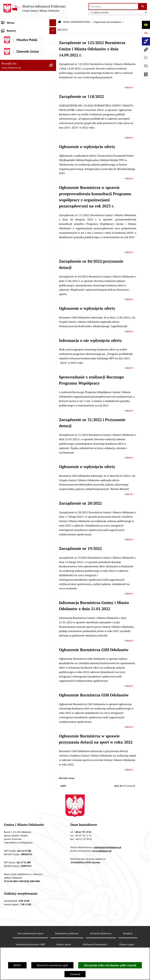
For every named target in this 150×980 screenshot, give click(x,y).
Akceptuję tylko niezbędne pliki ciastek (110, 965)
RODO (17, 965)
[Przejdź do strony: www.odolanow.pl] (146, 50)
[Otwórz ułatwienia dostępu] (146, 25)
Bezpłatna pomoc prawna (17, 466)
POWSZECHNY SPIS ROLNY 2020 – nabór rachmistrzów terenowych (23, 482)
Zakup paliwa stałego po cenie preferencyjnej (19, 439)
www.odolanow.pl (102, 851)
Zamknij (75, 974)
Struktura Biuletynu (101, 933)
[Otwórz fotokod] (146, 74)
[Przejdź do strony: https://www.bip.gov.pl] (146, 33)
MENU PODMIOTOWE (15, 30)
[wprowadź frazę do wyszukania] (114, 7)
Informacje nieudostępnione (19, 419)
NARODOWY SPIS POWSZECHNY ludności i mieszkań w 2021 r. (22, 493)
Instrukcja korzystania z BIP (30, 944)
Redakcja (128, 933)
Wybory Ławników (12, 502)
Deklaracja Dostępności (95, 944)
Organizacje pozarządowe (107, 22)
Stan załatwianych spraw (31, 933)
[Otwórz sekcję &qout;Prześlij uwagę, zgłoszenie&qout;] (146, 66)
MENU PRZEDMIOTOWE (16, 43)
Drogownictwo (10, 473)
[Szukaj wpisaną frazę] (143, 7)
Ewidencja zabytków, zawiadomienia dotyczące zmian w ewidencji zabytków (25, 450)
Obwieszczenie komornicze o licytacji (24, 459)
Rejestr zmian (64, 944)
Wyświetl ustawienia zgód (52, 965)
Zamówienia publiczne (67, 933)
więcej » (129, 87)
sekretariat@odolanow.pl (107, 847)
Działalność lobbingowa (16, 36)
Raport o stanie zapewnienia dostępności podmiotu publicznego (23, 428)
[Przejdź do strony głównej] (34, 8)
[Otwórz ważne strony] (146, 58)
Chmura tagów (127, 944)
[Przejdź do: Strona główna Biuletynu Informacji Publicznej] (60, 22)
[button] (53, 30)
